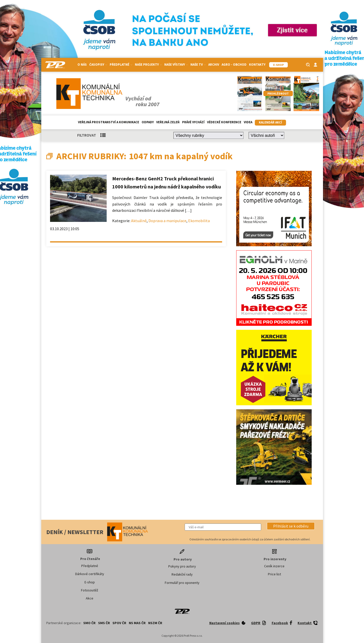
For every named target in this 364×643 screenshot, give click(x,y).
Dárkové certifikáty (90, 574)
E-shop (90, 582)
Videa (248, 122)
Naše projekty (148, 65)
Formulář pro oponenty (182, 583)
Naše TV (198, 65)
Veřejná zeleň (168, 122)
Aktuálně (139, 221)
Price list (274, 574)
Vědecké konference (224, 122)
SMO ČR (89, 623)
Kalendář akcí (270, 122)
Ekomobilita (199, 221)
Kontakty (257, 65)
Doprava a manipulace (167, 221)
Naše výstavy (176, 65)
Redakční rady (182, 574)
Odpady (148, 122)
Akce (90, 598)
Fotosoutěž (90, 590)
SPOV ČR (119, 623)
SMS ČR (104, 623)
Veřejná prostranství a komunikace (109, 122)
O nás (82, 65)
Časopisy (98, 65)
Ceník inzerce (274, 566)
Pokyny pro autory (182, 566)
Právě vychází (193, 122)
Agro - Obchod (234, 65)
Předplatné (121, 65)
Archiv (214, 65)
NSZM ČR (155, 623)
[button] (291, 526)
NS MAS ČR (137, 623)
